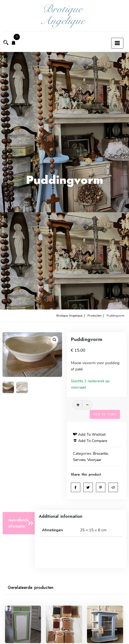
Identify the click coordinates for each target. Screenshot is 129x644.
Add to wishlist (89, 434)
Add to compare (90, 441)
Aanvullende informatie (19, 523)
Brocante (101, 453)
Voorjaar (95, 460)
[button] (55, 340)
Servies (79, 460)
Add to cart (105, 414)
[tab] (20, 523)
